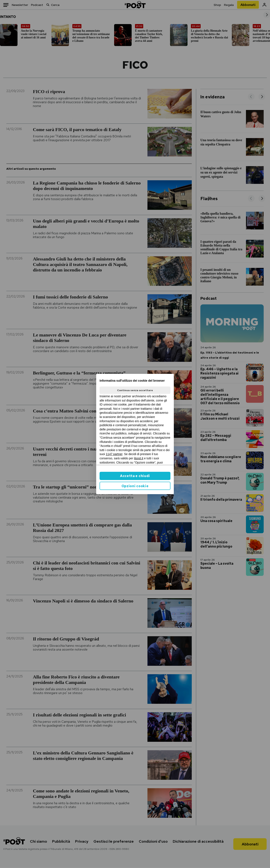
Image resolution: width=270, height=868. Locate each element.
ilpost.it (139, 458)
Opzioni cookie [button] (135, 486)
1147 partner (114, 454)
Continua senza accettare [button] (135, 390)
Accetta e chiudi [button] (135, 476)
